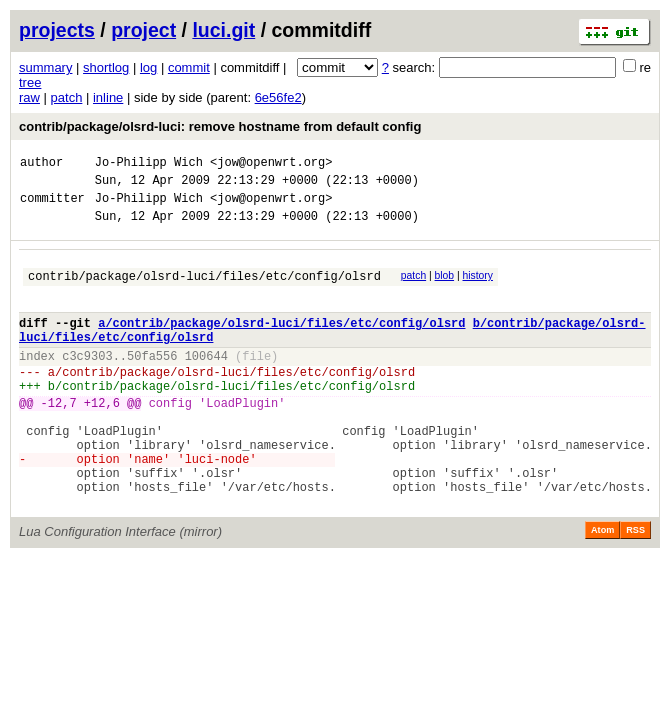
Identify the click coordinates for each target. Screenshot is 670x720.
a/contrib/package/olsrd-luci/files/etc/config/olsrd (281, 343)
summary (45, 67)
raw (29, 97)
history (477, 287)
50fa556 (152, 382)
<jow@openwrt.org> (271, 164)
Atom (602, 587)
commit (189, 67)
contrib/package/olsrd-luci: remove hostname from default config (220, 126)
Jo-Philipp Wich (149, 164)
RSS (635, 587)
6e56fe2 (278, 97)
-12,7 (59, 438)
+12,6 (102, 438)
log (148, 67)
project (143, 30)
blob (445, 287)
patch (67, 97)
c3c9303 (87, 382)
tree (30, 82)
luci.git (223, 30)
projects (57, 30)
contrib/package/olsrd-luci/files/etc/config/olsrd (204, 290)
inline (108, 97)
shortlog (106, 67)
